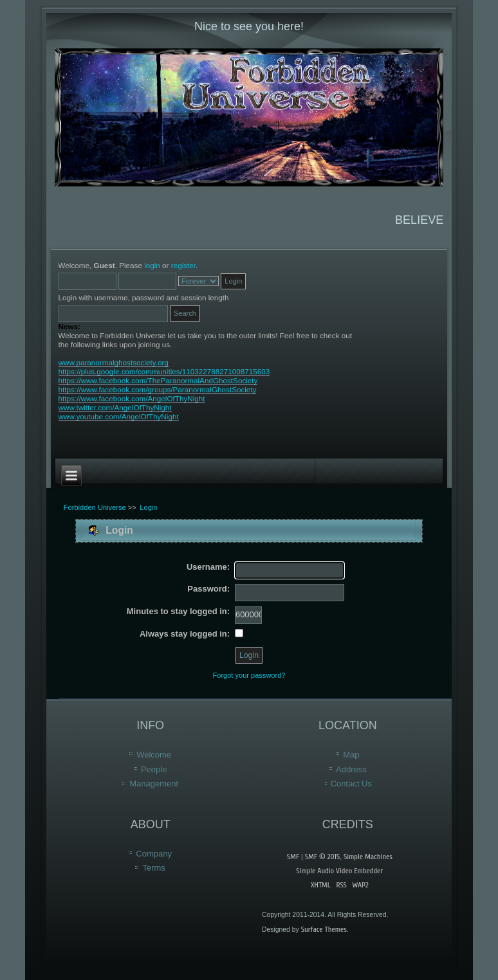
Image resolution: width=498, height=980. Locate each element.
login (152, 265)
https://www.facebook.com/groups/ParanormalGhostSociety (158, 389)
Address (351, 769)
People (154, 769)
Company (154, 854)
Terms (153, 868)
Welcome (154, 755)
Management (154, 784)
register (183, 265)
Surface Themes (324, 929)
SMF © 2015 (322, 857)
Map (351, 755)
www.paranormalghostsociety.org (114, 362)
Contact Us (351, 784)
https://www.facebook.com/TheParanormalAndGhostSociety (158, 380)
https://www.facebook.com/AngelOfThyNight (132, 398)
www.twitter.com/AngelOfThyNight (115, 407)
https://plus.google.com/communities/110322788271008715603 (164, 371)
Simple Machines (368, 857)
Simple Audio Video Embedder (339, 871)
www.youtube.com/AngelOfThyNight (119, 416)
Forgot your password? (249, 675)
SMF (293, 857)
